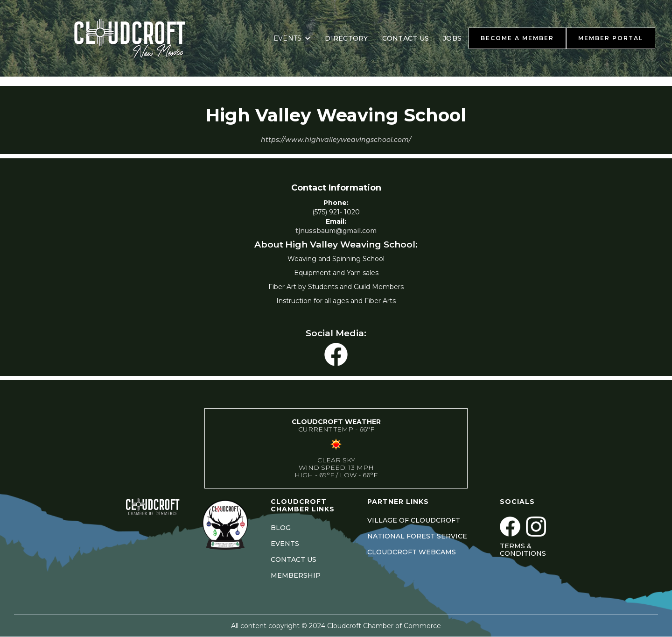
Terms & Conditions (523, 550)
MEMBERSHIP (296, 575)
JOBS (452, 38)
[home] (141, 38)
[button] (292, 38)
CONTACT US (406, 38)
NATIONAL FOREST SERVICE (417, 536)
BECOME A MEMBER (517, 38)
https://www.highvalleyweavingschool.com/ (336, 140)
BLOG (281, 528)
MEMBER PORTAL (611, 38)
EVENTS (285, 544)
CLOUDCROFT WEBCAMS (412, 552)
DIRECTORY (346, 38)
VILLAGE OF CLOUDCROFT (414, 520)
